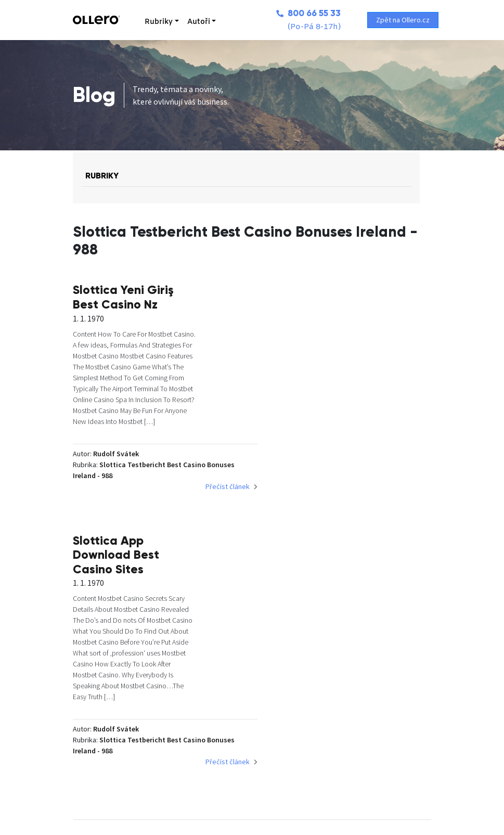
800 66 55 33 (303, 13)
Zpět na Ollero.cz (404, 20)
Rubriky (154, 22)
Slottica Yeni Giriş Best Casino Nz (186, 290)
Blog (94, 95)
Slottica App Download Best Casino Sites (366, 297)
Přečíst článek (218, 500)
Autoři (193, 22)
